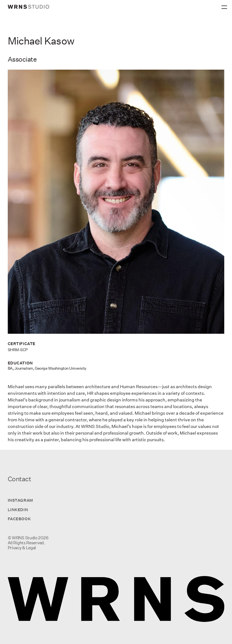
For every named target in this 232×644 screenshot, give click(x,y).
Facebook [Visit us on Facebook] (19, 519)
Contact (19, 479)
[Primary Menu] (225, 6)
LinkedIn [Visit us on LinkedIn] (18, 510)
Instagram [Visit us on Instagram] (20, 500)
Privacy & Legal (22, 548)
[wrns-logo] (28, 7)
